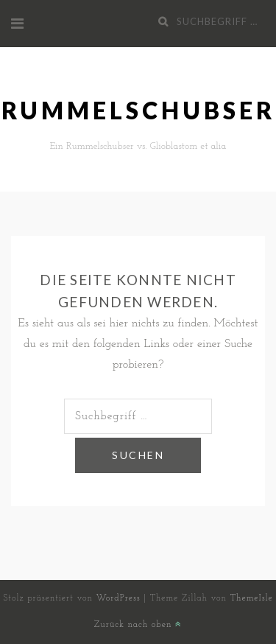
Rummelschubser (138, 110)
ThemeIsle (252, 598)
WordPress (118, 598)
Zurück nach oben (138, 625)
